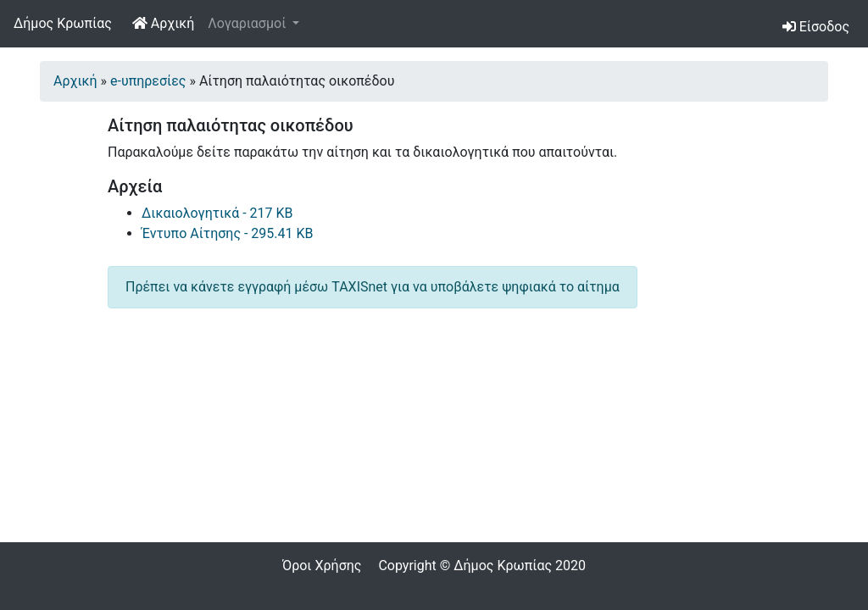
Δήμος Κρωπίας (63, 23)
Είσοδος (816, 27)
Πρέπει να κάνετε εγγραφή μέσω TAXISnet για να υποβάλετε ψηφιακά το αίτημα (373, 287)
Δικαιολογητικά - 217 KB (217, 213)
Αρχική (167, 22)
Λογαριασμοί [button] (248, 23)
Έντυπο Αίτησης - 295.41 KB (228, 233)
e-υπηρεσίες (148, 81)
